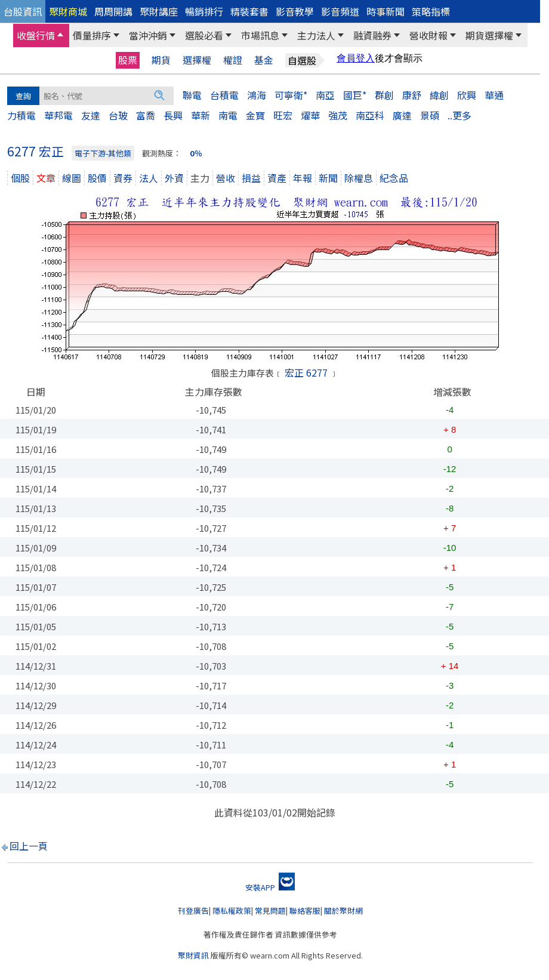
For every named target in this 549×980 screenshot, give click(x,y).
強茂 (338, 115)
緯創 (439, 95)
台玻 (118, 115)
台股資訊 (23, 11)
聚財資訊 (193, 955)
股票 (128, 60)
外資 (174, 178)
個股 (20, 178)
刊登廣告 (193, 910)
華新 (201, 115)
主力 (200, 178)
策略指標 (431, 11)
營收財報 (428, 35)
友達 (91, 115)
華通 (494, 95)
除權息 (359, 178)
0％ (196, 153)
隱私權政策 (232, 910)
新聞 (328, 178)
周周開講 (113, 11)
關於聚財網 (343, 910)
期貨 (161, 60)
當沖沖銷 (148, 35)
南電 (228, 115)
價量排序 (92, 35)
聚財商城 (68, 11)
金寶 (255, 115)
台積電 (224, 95)
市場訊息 (260, 35)
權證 (233, 60)
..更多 (459, 115)
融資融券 (372, 35)
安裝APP (270, 887)
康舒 (412, 95)
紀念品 (394, 178)
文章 (46, 178)
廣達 (402, 115)
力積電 (21, 115)
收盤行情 (36, 35)
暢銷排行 (204, 11)
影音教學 (295, 11)
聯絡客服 (305, 910)
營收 (226, 178)
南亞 (325, 95)
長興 (173, 115)
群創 (384, 95)
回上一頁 (29, 846)
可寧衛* (291, 95)
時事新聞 (385, 11)
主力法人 (316, 35)
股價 (97, 178)
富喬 (146, 115)
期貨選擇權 (489, 35)
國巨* (355, 95)
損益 (251, 178)
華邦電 (58, 115)
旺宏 (283, 115)
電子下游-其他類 (103, 153)
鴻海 (257, 95)
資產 (277, 178)
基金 (264, 60)
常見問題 (270, 910)
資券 (123, 178)
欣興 (467, 95)
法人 (149, 178)
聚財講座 (159, 11)
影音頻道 (340, 11)
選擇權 (197, 60)
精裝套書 (249, 11)
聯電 (192, 95)
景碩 (430, 115)
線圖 (72, 178)
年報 (303, 178)
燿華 (310, 115)
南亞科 (370, 115)
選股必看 (204, 35)
